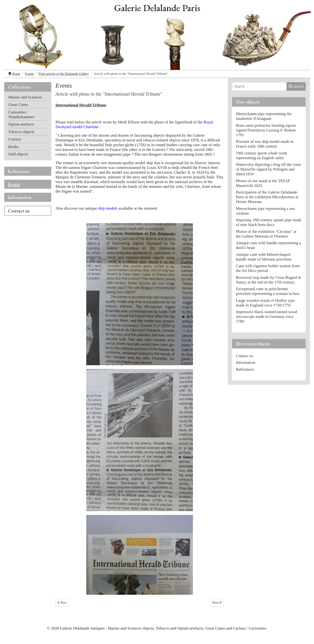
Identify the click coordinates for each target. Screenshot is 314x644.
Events (14, 184)
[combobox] (259, 86)
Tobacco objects (21, 132)
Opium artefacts (21, 124)
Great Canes (18, 105)
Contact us (19, 211)
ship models (108, 208)
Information (20, 197)
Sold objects (18, 154)
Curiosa (15, 139)
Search (296, 86)
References (18, 171)
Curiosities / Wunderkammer (21, 115)
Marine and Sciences (25, 97)
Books (14, 147)
